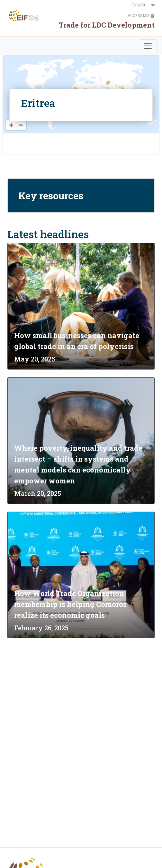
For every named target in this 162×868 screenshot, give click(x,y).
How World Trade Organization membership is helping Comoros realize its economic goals (70, 604)
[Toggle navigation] (148, 46)
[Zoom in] (11, 125)
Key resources (51, 196)
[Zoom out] (21, 125)
